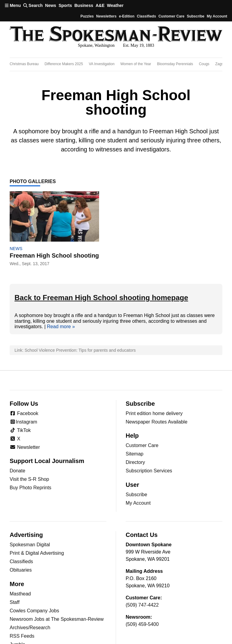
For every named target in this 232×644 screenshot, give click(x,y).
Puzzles (87, 16)
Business (84, 5)
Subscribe (195, 16)
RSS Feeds (22, 636)
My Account (138, 503)
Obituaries (21, 570)
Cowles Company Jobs (34, 611)
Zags (219, 64)
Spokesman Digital (30, 545)
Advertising (26, 535)
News (51, 5)
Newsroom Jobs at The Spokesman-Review (57, 619)
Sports (65, 5)
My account (217, 16)
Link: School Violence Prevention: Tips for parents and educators (75, 350)
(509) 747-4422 (142, 605)
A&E (100, 5)
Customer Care (171, 16)
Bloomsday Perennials (175, 64)
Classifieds (146, 16)
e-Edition (127, 16)
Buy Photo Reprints (31, 488)
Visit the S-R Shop (29, 479)
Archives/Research (30, 628)
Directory (135, 462)
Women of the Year (136, 64)
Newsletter (25, 447)
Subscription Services (149, 471)
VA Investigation (102, 64)
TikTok (20, 430)
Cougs (204, 64)
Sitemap (135, 454)
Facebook (24, 413)
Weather (115, 5)
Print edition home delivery (154, 413)
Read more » (61, 327)
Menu (13, 5)
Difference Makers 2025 (64, 64)
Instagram (23, 422)
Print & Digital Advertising (37, 553)
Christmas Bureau (24, 64)
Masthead (20, 594)
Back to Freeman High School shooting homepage (101, 298)
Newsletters (106, 16)
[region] (116, 64)
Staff (15, 602)
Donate (18, 471)
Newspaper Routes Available (156, 422)
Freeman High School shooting (54, 255)
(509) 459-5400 (142, 624)
